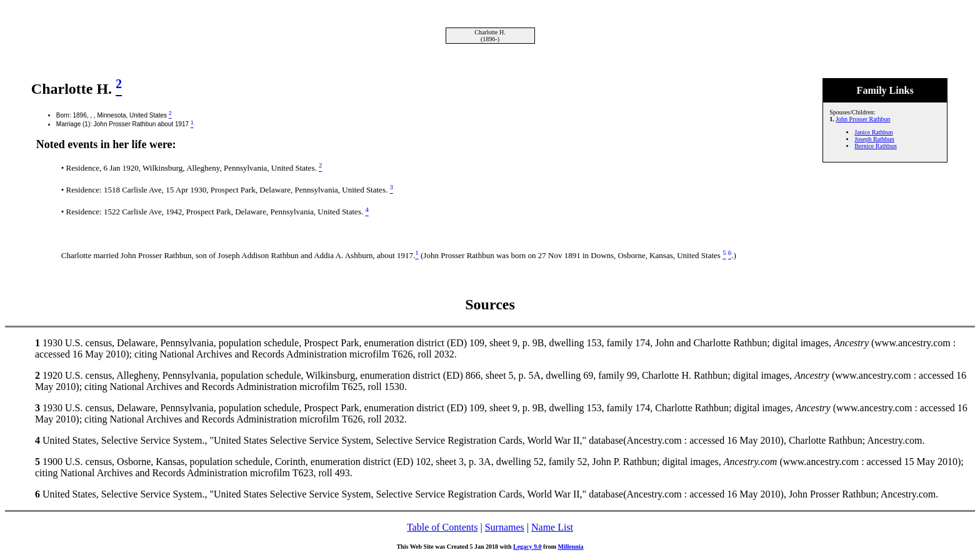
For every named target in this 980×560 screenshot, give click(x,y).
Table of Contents (442, 527)
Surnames (505, 527)
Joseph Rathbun (874, 139)
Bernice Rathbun (875, 146)
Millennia (570, 547)
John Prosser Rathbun (863, 119)
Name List (552, 527)
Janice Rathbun (873, 132)
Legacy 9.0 (527, 547)
